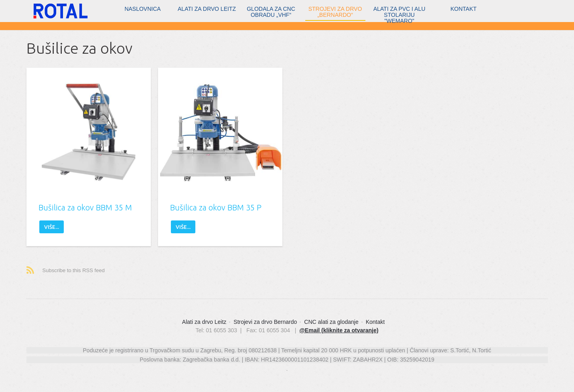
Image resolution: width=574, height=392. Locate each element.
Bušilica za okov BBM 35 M (85, 207)
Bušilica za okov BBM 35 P (216, 207)
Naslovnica (142, 9)
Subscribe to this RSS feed (74, 270)
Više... (52, 227)
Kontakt (463, 9)
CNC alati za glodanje (331, 322)
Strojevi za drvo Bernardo (265, 322)
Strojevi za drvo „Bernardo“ (335, 12)
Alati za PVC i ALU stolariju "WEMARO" (400, 13)
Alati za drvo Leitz (207, 9)
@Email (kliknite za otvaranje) (339, 330)
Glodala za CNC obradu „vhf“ (271, 12)
